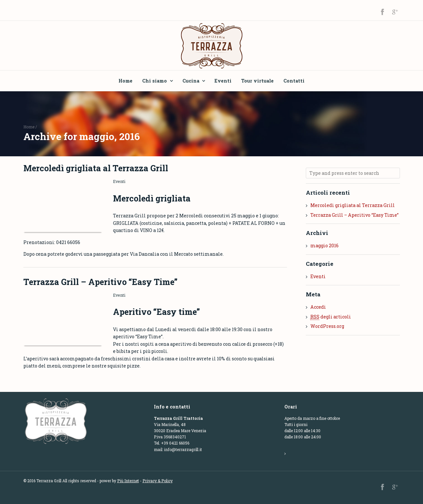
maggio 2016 (324, 246)
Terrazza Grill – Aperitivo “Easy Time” (100, 282)
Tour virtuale (257, 81)
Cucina (191, 81)
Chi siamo (155, 81)
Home (125, 81)
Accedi (318, 307)
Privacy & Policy (158, 481)
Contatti (294, 81)
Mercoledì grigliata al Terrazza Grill (96, 168)
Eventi (223, 81)
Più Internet (128, 481)
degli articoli (331, 317)
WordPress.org (327, 326)
